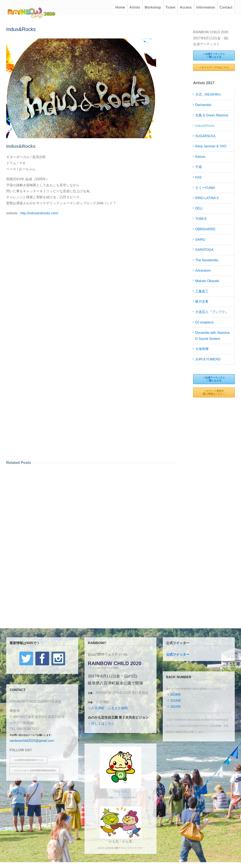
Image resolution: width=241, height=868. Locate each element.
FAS (198, 177)
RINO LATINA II (207, 198)
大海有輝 (202, 349)
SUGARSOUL (206, 136)
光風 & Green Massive (212, 115)
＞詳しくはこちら (101, 723)
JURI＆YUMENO (208, 359)
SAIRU (200, 240)
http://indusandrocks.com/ (39, 213)
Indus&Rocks (205, 126)
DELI (199, 208)
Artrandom (203, 271)
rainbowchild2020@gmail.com (32, 741)
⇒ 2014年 (174, 707)
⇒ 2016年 (174, 695)
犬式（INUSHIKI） (209, 94)
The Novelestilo (207, 260)
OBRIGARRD (205, 229)
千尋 (199, 167)
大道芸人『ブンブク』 (212, 312)
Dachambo (203, 105)
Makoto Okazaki (207, 281)
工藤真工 (202, 291)
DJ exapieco (204, 322)
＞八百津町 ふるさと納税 (108, 708)
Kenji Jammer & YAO (211, 146)
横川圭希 (202, 301)
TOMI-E (201, 219)
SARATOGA (204, 250)
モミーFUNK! (205, 188)
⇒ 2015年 (174, 701)
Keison (200, 157)
